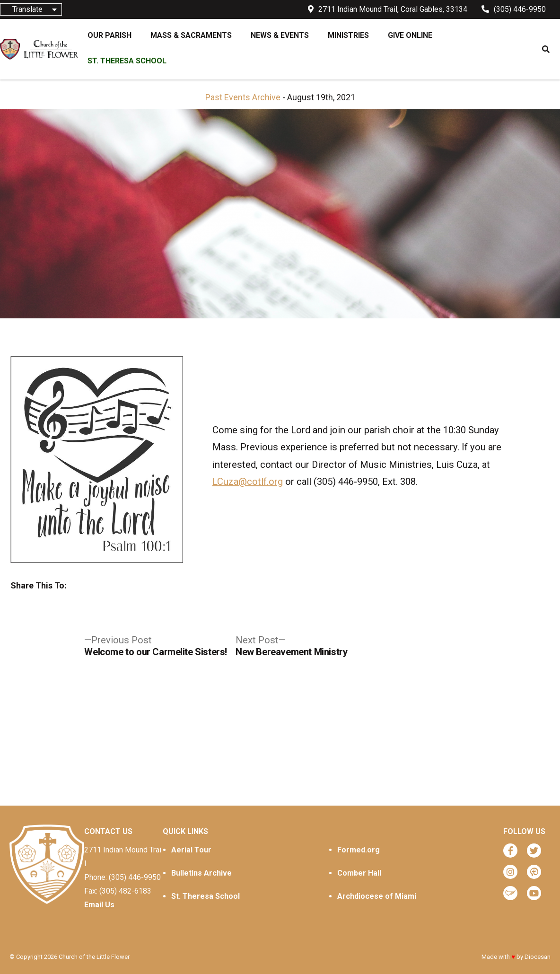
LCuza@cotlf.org (248, 482)
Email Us (99, 905)
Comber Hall (359, 873)
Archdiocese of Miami (377, 896)
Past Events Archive (243, 97)
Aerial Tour (191, 850)
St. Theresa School (206, 896)
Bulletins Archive (201, 873)
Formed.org (359, 850)
